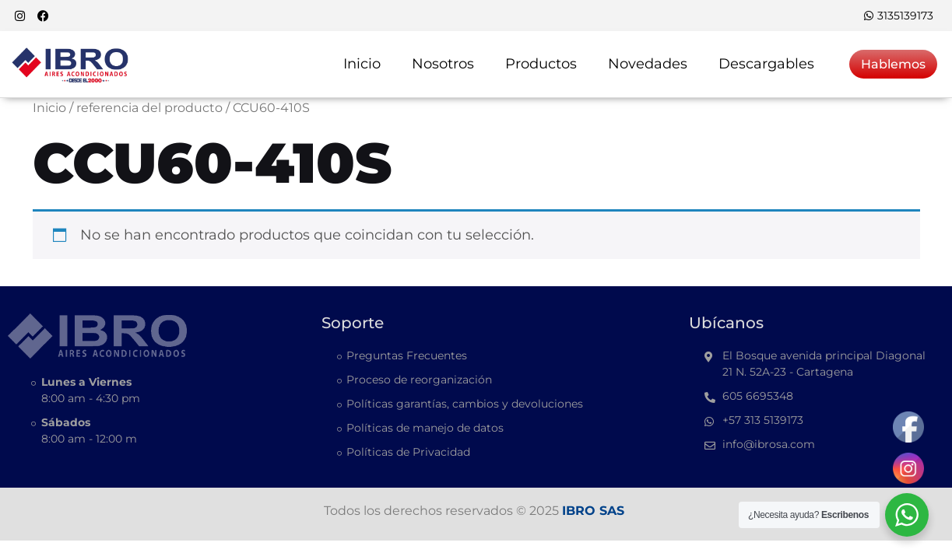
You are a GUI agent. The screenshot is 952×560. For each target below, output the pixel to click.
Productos (541, 63)
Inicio (362, 63)
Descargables (766, 63)
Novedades (648, 63)
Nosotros (443, 63)
